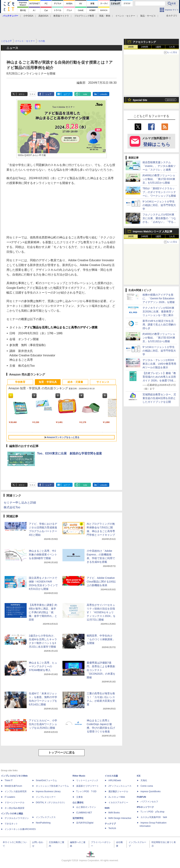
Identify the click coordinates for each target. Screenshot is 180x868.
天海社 (144, 780)
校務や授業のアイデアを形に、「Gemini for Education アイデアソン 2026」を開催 (159, 298)
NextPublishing (43, 823)
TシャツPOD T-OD (86, 791)
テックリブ (110, 824)
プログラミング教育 (84, 16)
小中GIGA (28, 16)
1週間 (158, 47)
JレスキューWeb (117, 797)
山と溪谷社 (78, 803)
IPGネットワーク (145, 807)
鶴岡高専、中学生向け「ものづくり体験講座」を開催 (101, 639)
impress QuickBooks (151, 791)
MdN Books (114, 813)
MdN (107, 808)
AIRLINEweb (115, 780)
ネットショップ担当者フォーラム (52, 786)
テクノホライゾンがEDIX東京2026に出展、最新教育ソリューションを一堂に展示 (158, 311)
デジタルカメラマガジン (17, 818)
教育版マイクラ (61, 16)
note (85, 94)
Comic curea (147, 786)
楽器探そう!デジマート (88, 786)
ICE (139, 776)
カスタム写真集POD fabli (154, 817)
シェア (48, 94)
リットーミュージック (87, 780)
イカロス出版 (111, 776)
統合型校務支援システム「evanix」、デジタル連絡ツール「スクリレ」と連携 (159, 166)
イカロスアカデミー (118, 803)
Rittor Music (79, 776)
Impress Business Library (48, 791)
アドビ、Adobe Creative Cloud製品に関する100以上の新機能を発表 (101, 582)
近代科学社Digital (85, 823)
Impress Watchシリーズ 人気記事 (153, 231)
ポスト (22, 94)
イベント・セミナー (125, 16)
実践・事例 (105, 16)
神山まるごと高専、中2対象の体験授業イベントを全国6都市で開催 (43, 555)
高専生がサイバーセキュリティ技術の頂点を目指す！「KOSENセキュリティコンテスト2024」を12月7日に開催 (101, 612)
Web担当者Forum (13, 786)
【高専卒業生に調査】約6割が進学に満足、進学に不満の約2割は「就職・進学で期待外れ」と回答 (43, 612)
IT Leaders (10, 797)
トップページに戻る (62, 753)
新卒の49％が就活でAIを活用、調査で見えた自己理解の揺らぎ (159, 325)
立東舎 (80, 797)
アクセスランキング (144, 42)
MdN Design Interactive (120, 818)
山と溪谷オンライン (86, 807)
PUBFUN (141, 797)
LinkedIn (104, 94)
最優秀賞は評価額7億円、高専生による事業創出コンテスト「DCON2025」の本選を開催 (101, 670)
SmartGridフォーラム (46, 780)
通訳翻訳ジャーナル (118, 791)
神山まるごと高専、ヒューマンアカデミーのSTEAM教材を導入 (43, 666)
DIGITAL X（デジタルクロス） (51, 803)
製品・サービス (148, 16)
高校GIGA (43, 16)
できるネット (11, 824)
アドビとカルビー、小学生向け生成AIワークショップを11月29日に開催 (43, 724)
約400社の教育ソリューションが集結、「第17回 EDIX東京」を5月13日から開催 (159, 179)
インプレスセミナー (46, 797)
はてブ (67, 94)
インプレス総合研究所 (16, 791)
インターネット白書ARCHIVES (20, 829)
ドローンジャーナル (15, 803)
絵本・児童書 (75, 382)
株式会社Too (12, 507)
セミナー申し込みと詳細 (20, 503)
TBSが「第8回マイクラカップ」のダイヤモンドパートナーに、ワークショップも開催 (159, 192)
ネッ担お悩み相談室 (15, 808)
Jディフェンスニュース (120, 786)
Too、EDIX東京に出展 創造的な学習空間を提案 (70, 453)
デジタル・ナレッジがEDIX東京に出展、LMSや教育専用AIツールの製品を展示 (159, 364)
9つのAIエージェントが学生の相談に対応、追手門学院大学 (159, 205)
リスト (32, 94)
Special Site (140, 100)
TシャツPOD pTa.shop (152, 812)
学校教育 (20, 382)
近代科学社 (78, 818)
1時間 (131, 47)
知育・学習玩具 (48, 382)
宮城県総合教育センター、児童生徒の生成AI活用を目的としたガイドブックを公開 (159, 398)
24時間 (144, 47)
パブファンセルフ (149, 802)
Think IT (9, 780)
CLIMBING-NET (84, 813)
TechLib (112, 828)
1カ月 (172, 47)
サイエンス (103, 382)
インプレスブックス (46, 817)
